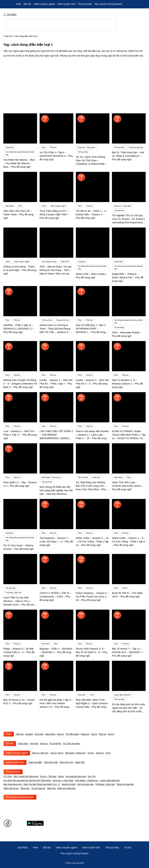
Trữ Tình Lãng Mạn (71, 744)
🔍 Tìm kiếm (10, 14)
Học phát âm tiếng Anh (76, 776)
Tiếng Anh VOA (66, 762)
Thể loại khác (85, 4)
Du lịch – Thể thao (48, 776)
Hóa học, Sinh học (40, 753)
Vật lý (108, 753)
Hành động (50, 734)
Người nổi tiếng (68, 784)
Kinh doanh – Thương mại (87, 780)
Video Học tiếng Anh (66, 788)
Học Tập (92, 776)
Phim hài (20, 734)
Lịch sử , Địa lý (57, 753)
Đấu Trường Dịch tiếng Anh (26, 776)
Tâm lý (94, 734)
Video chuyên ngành (44, 4)
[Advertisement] (74, 83)
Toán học (100, 753)
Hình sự (60, 734)
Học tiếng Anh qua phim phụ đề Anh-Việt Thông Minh (27, 780)
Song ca (44, 744)
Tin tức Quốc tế (38, 788)
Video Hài (51, 788)
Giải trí (61, 776)
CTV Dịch (8, 776)
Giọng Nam (23, 744)
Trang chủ (8, 36)
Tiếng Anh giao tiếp (125, 784)
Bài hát (27, 4)
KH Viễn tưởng (72, 734)
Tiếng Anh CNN (51, 762)
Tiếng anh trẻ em (11, 788)
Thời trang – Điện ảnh (105, 784)
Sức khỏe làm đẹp (85, 784)
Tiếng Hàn (25, 788)
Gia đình (29, 734)
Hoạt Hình (39, 734)
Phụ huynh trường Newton (108, 4)
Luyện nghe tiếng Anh (110, 780)
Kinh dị (111, 734)
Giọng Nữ (34, 744)
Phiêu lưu (85, 734)
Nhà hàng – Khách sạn (75, 753)
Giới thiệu (23, 848)
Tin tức (128, 848)
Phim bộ (103, 734)
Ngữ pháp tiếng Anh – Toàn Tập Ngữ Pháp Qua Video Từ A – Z (32, 784)
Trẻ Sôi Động (55, 744)
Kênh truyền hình (66, 4)
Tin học (91, 753)
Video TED (80, 762)
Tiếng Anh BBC (35, 762)
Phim (18, 4)
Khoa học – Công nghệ (63, 780)
